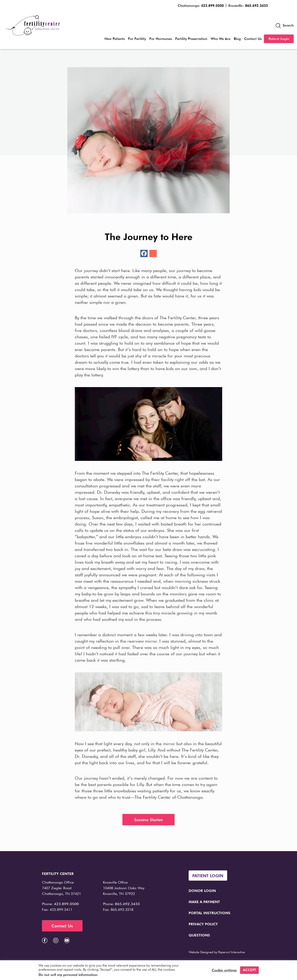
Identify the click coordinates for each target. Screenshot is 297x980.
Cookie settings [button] (224, 970)
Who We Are (220, 39)
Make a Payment (204, 902)
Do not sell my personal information (68, 975)
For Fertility (137, 39)
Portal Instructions (209, 913)
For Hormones (161, 39)
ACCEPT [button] (249, 970)
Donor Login (202, 891)
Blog (237, 39)
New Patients (115, 39)
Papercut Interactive (231, 952)
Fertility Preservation (191, 39)
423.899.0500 (212, 6)
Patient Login (279, 39)
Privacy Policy (203, 924)
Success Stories (148, 820)
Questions (199, 935)
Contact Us (253, 39)
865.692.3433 (256, 6)
